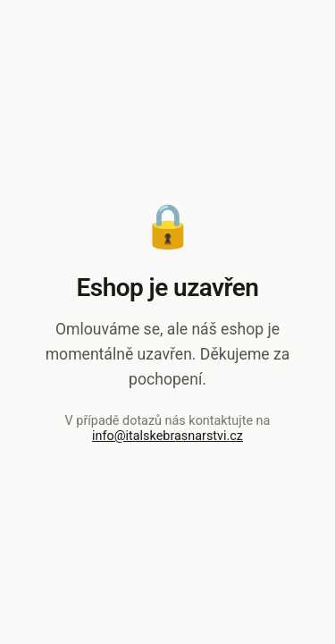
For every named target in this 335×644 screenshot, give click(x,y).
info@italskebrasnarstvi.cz (167, 436)
